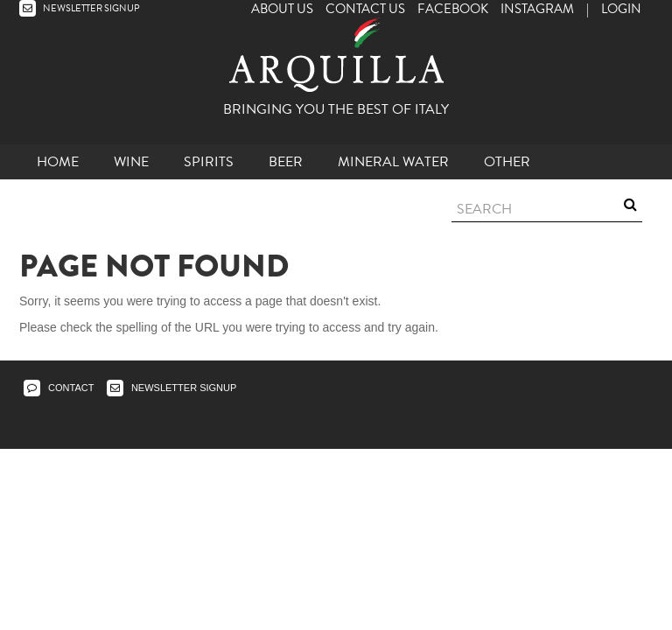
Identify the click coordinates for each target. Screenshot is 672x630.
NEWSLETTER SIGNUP (80, 8)
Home (58, 162)
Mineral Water (393, 162)
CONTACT (59, 388)
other (507, 162)
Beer (286, 162)
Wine (131, 162)
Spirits (209, 162)
